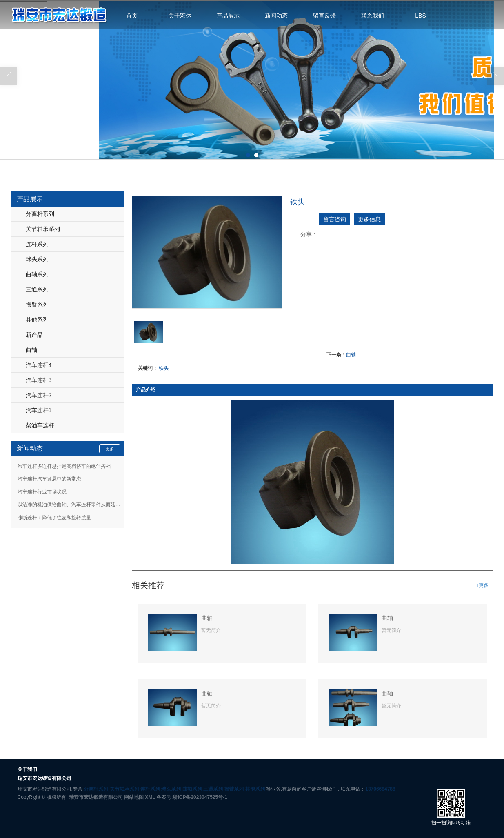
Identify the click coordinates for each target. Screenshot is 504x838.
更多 (110, 448)
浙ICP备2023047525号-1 (200, 797)
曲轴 (351, 354)
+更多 (482, 585)
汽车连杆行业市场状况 (42, 491)
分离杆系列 (40, 213)
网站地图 (134, 797)
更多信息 (369, 219)
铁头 (164, 368)
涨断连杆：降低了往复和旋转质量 (54, 517)
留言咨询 (335, 219)
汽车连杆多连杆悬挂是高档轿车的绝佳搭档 (64, 466)
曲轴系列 (37, 274)
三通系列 (37, 289)
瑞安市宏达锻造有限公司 (96, 797)
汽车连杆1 (39, 410)
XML (150, 797)
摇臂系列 (37, 304)
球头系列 (37, 259)
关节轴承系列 (43, 229)
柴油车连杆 (40, 425)
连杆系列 (37, 244)
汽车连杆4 (39, 365)
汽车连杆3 (39, 380)
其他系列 (37, 319)
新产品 (34, 334)
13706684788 (380, 789)
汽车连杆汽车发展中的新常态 (49, 478)
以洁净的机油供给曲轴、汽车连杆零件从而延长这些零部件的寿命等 (91, 504)
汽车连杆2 (39, 395)
